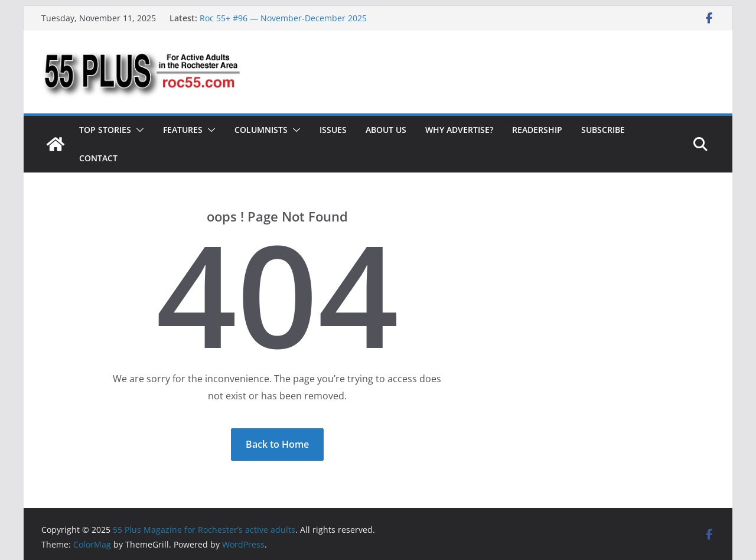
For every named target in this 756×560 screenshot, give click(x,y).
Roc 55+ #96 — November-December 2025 (283, 18)
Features (183, 130)
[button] (138, 130)
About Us (386, 130)
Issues (333, 130)
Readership (537, 130)
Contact (98, 158)
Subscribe (603, 130)
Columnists (261, 130)
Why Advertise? (459, 130)
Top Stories (105, 130)
